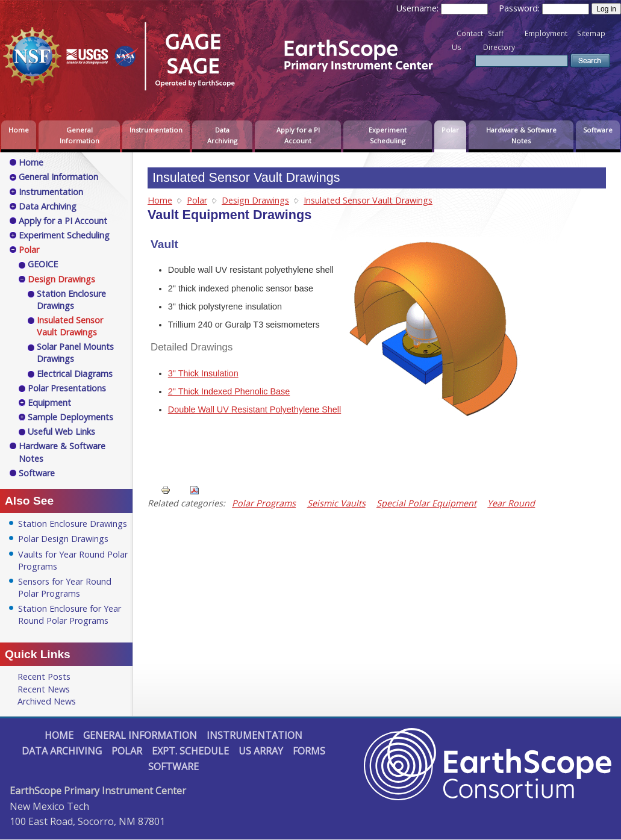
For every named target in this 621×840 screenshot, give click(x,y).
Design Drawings (255, 200)
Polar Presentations (67, 388)
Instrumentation (156, 130)
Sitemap (591, 33)
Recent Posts (44, 677)
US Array (261, 751)
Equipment (49, 403)
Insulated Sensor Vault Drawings (368, 200)
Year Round (511, 503)
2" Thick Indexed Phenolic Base (229, 391)
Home (19, 130)
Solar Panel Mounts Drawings (75, 353)
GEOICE (43, 264)
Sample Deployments (70, 417)
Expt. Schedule (190, 751)
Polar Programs (264, 503)
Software (598, 130)
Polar (450, 130)
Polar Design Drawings (63, 539)
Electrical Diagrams (75, 374)
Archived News (47, 701)
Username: (419, 8)
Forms (309, 751)
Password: (520, 8)
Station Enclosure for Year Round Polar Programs (70, 614)
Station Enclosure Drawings (71, 300)
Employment (546, 33)
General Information (80, 135)
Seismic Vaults (336, 503)
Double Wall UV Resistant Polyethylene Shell (254, 409)
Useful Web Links (61, 431)
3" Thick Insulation (203, 373)
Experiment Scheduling (388, 135)
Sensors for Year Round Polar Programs (65, 587)
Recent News (44, 689)
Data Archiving (222, 135)
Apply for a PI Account (298, 135)
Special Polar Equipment (426, 503)
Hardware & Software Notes (521, 135)
